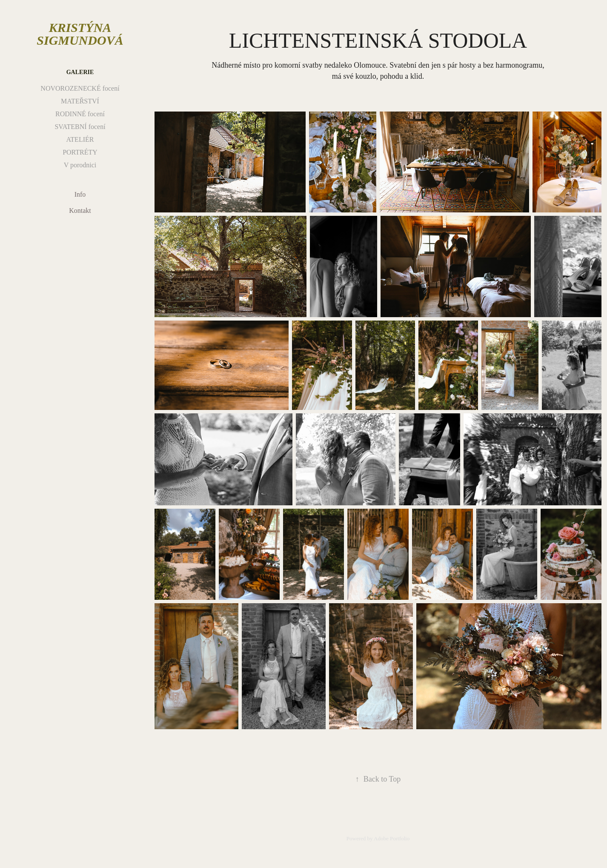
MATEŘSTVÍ (80, 101)
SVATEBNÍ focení (80, 127)
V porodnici (80, 165)
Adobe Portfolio (392, 838)
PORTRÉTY (80, 152)
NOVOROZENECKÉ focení (80, 88)
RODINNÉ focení (80, 114)
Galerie (80, 72)
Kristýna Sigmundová (80, 34)
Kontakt (80, 211)
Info (80, 194)
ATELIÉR (80, 139)
